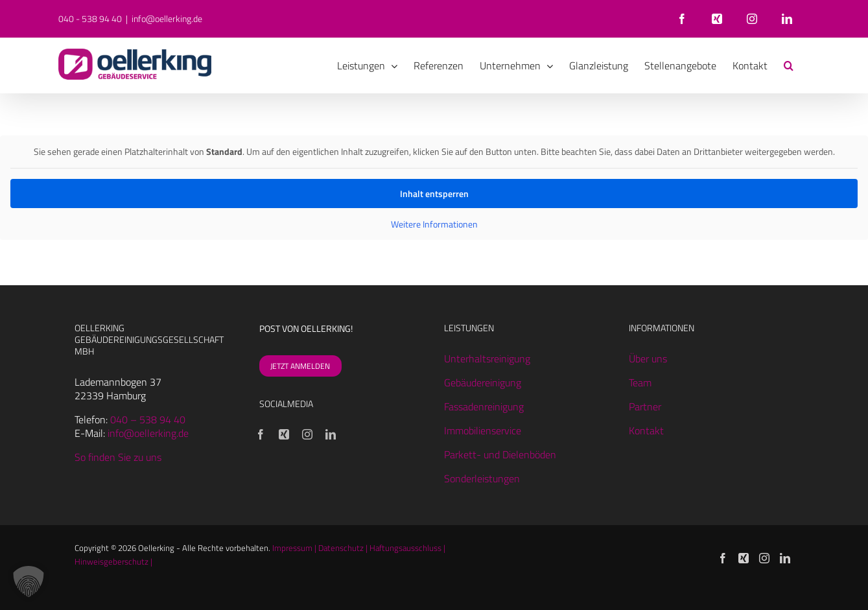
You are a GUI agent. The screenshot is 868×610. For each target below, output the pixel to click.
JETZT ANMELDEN (300, 366)
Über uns (648, 358)
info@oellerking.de (167, 18)
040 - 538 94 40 (90, 18)
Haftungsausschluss (405, 548)
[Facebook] (261, 434)
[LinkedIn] (331, 434)
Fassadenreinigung (484, 406)
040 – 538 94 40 (148, 419)
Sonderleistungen (482, 478)
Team (640, 382)
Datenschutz (341, 548)
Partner (645, 406)
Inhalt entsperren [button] (434, 194)
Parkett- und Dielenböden (500, 454)
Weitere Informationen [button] (434, 224)
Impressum (292, 548)
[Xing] (284, 434)
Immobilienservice (483, 430)
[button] (789, 65)
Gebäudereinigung (483, 382)
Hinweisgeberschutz (111, 561)
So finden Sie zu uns (118, 457)
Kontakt (646, 430)
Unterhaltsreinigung (487, 358)
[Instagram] (307, 434)
